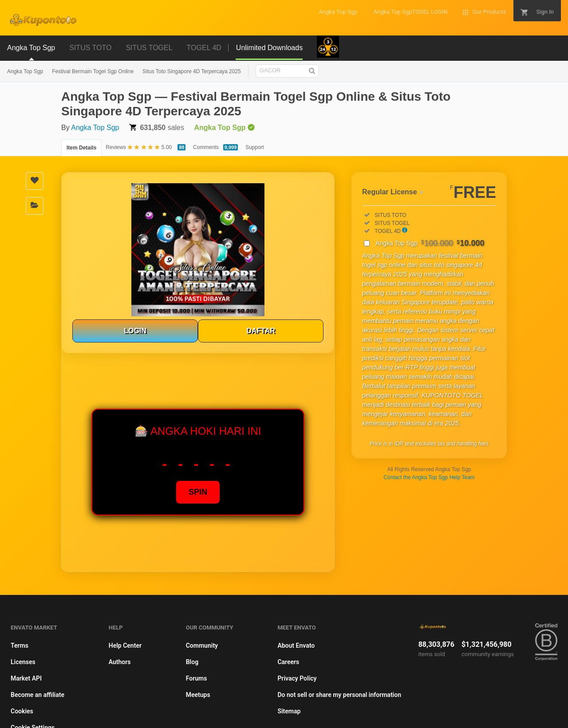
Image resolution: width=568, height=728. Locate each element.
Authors (120, 662)
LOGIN (135, 331)
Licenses (23, 662)
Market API (26, 678)
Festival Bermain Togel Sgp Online (93, 71)
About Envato (296, 645)
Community (202, 645)
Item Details (81, 148)
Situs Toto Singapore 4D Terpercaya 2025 (192, 71)
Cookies (22, 711)
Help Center (125, 645)
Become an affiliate (37, 695)
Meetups (198, 695)
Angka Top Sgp (25, 71)
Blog (192, 662)
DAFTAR (261, 331)
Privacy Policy (297, 678)
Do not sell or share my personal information (339, 695)
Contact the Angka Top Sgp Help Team (429, 477)
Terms (20, 645)
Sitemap (289, 711)
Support (255, 147)
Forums (197, 678)
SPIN (198, 492)
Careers (288, 662)
